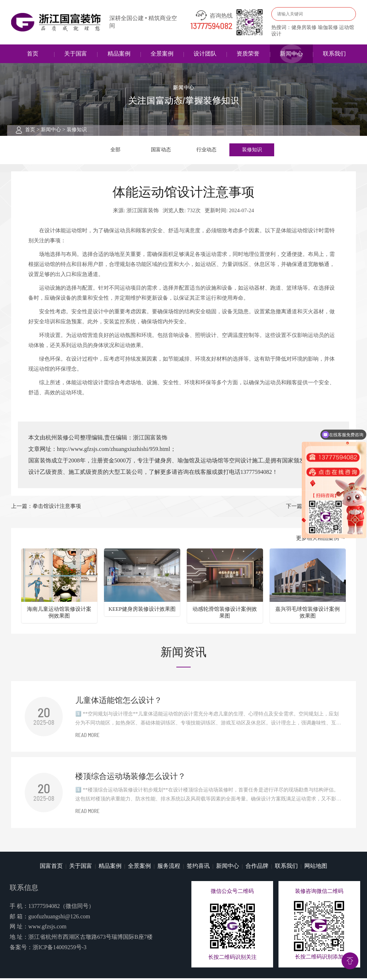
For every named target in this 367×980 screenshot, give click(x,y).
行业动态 (206, 151)
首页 (33, 54)
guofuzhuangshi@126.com (59, 918)
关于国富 (76, 54)
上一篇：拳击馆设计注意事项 (46, 508)
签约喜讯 (198, 868)
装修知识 (77, 130)
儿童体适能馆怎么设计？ (119, 702)
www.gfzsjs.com (47, 928)
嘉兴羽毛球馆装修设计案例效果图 (308, 614)
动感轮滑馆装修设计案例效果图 (225, 614)
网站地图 (316, 868)
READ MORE (87, 737)
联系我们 (334, 54)
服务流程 (169, 868)
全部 (115, 151)
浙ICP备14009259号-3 (59, 949)
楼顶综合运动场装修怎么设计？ (130, 778)
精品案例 (119, 54)
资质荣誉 (248, 54)
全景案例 (162, 54)
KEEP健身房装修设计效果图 (142, 610)
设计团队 (205, 54)
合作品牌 (257, 868)
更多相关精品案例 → (321, 540)
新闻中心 (291, 54)
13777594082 (211, 27)
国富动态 (161, 151)
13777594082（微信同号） (61, 907)
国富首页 (51, 868)
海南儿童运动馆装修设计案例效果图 (59, 614)
